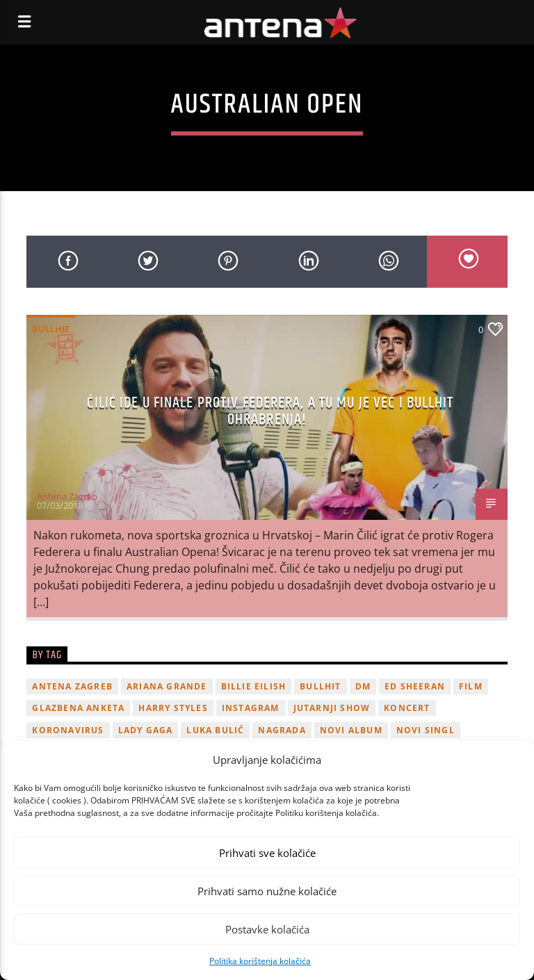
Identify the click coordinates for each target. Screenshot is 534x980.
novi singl (426, 730)
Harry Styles (173, 708)
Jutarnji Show (332, 708)
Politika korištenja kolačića (260, 961)
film (471, 686)
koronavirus (68, 730)
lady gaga (146, 730)
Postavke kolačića (267, 929)
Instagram (251, 708)
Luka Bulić (215, 730)
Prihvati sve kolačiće (267, 853)
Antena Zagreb (67, 496)
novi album (351, 730)
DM (363, 686)
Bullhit (51, 329)
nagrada (282, 730)
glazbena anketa (78, 708)
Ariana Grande (167, 686)
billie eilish (254, 686)
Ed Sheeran (415, 686)
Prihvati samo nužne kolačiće (267, 891)
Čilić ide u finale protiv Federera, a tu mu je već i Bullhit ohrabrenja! (270, 411)
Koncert (407, 708)
